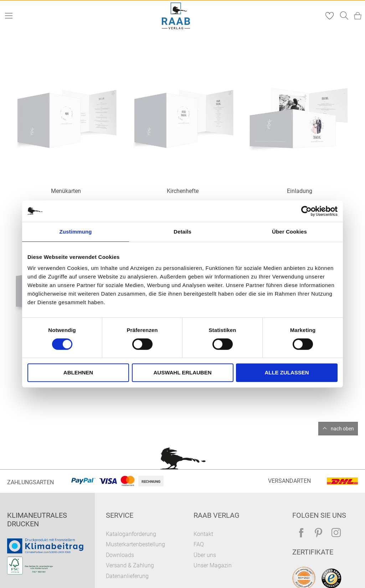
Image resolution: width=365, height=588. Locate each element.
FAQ (199, 544)
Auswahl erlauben (182, 372)
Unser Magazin (213, 565)
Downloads (120, 555)
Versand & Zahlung (130, 565)
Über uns (205, 555)
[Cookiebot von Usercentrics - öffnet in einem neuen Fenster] (306, 211)
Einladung (300, 191)
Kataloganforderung (131, 534)
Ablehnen (78, 372)
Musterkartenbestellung (135, 544)
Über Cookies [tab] (289, 232)
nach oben (342, 429)
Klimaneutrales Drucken (37, 520)
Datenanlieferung (127, 576)
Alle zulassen (287, 372)
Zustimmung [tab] (76, 232)
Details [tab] (182, 232)
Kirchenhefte (183, 191)
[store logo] (176, 16)
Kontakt (203, 534)
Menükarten (66, 191)
